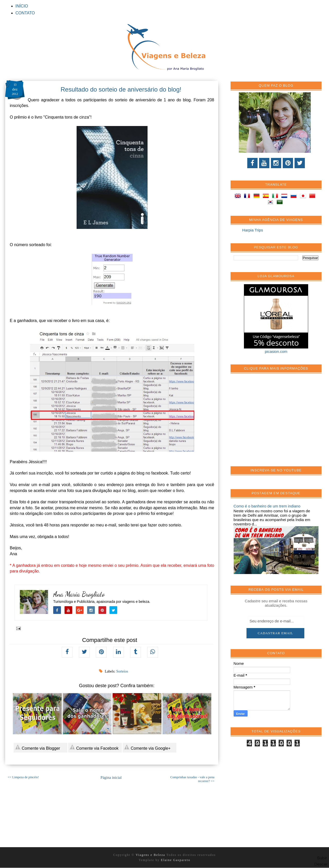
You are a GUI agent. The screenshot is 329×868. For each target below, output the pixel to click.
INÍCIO (22, 6)
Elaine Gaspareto (176, 860)
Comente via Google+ (147, 747)
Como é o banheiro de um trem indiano (267, 506)
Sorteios (122, 671)
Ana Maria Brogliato (79, 594)
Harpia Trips (253, 230)
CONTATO (25, 13)
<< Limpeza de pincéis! (23, 777)
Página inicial (111, 777)
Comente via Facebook (94, 747)
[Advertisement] (272, 423)
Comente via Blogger (38, 747)
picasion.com (276, 351)
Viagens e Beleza (151, 855)
